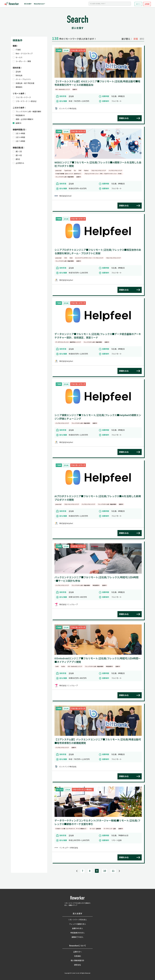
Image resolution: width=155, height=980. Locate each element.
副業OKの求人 (78, 928)
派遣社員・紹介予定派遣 (23, 83)
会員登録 (147, 4)
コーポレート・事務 (22, 61)
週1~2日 (17, 151)
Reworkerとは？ (40, 4)
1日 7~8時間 (19, 141)
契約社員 (18, 75)
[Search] (110, 4)
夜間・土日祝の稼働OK (23, 119)
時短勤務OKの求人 (78, 933)
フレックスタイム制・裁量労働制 (27, 111)
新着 (136, 39)
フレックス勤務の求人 (77, 924)
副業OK (17, 123)
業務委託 (18, 87)
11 (113, 871)
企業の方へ (77, 952)
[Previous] (77, 871)
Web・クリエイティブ (23, 53)
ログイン (138, 4)
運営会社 (77, 965)
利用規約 (77, 956)
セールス (18, 57)
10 (105, 871)
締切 (142, 39)
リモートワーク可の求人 (77, 920)
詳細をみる (124, 118)
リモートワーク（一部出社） (25, 101)
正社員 (17, 72)
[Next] (119, 871)
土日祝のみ (18, 163)
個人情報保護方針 (77, 960)
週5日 (16, 159)
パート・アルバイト (22, 79)
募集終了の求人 (77, 937)
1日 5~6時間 (19, 137)
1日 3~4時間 (19, 133)
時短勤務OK (19, 115)
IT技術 (17, 50)
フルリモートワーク (22, 97)
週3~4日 (17, 155)
